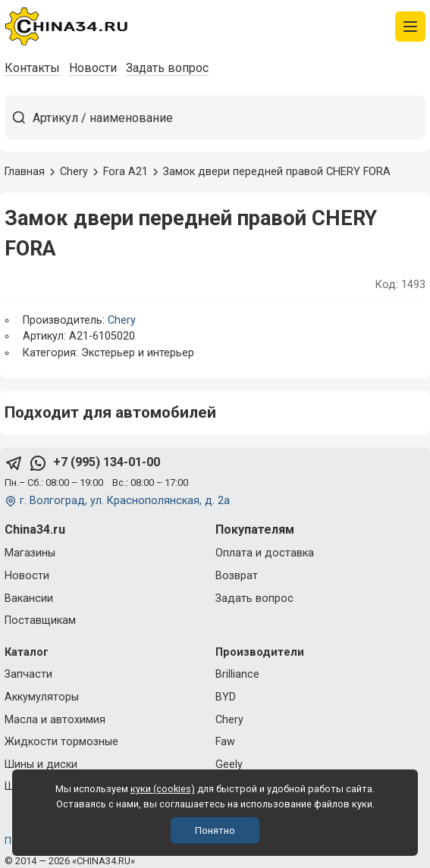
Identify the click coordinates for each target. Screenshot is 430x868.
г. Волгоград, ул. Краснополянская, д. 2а (125, 501)
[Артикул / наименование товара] (229, 118)
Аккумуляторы (42, 697)
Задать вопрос (167, 68)
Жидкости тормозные (61, 742)
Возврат (237, 576)
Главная (25, 172)
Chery (122, 320)
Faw (225, 742)
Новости (93, 68)
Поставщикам (40, 620)
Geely (229, 765)
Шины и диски (41, 765)
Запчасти (28, 674)
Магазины (30, 553)
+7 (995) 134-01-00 (107, 462)
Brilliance (237, 674)
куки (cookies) (163, 789)
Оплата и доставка (265, 553)
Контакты (32, 68)
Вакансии (29, 599)
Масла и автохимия (55, 720)
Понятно (215, 830)
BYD (226, 697)
